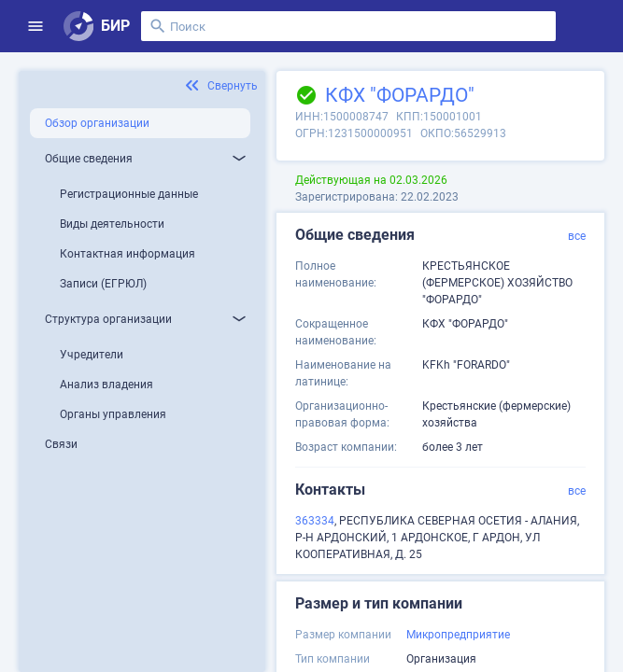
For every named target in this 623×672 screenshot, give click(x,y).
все (577, 236)
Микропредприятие (458, 635)
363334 (315, 521)
